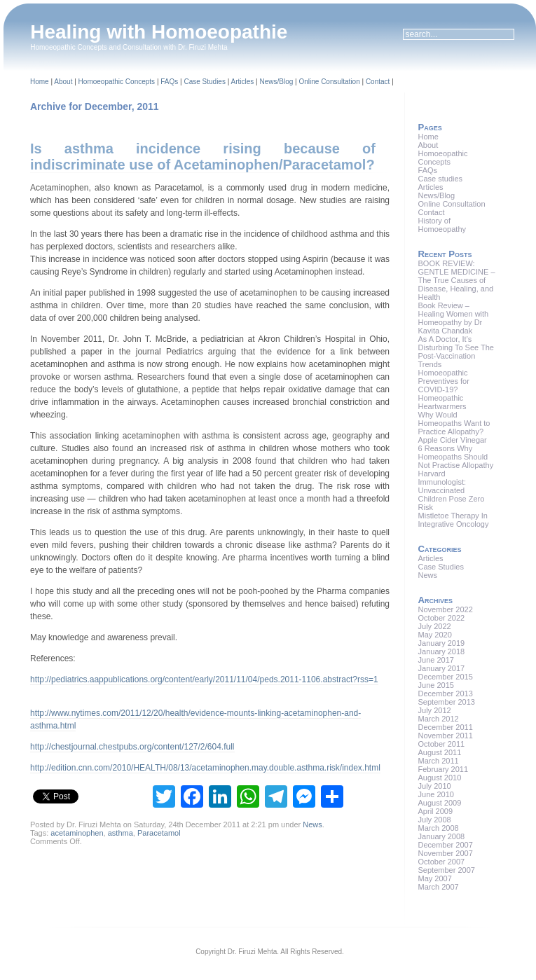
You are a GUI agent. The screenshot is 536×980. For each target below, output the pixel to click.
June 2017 (436, 660)
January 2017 (442, 668)
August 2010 (440, 778)
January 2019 (442, 643)
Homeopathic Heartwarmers (442, 402)
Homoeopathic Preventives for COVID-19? (444, 381)
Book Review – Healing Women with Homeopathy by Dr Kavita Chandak (454, 318)
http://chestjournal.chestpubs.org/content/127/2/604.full (132, 747)
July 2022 (435, 626)
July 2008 (435, 820)
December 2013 (446, 693)
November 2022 (446, 609)
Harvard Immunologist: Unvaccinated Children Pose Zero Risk (452, 490)
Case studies (441, 179)
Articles (243, 82)
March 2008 (439, 828)
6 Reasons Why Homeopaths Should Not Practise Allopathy (456, 457)
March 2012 (439, 719)
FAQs (169, 82)
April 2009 (436, 811)
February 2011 (444, 769)
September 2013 (447, 702)
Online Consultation (329, 82)
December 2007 (446, 845)
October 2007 (442, 862)
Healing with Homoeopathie (159, 32)
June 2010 (436, 794)
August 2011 (440, 752)
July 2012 (435, 710)
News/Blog (276, 82)
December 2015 (446, 677)
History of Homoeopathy (442, 225)
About (63, 82)
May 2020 (435, 635)
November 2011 (446, 736)
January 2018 (442, 651)
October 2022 (442, 618)
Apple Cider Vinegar (453, 440)
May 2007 (435, 878)
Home (40, 82)
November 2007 (446, 853)
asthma (121, 833)
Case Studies (204, 82)
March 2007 (439, 887)
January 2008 (442, 836)
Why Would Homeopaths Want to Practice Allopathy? (454, 423)
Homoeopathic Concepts (117, 82)
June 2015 (436, 685)
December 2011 (446, 727)
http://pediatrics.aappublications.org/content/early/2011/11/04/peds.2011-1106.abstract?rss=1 (204, 679)
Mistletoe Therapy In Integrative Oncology (454, 520)
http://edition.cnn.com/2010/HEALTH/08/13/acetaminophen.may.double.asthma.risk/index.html (205, 768)
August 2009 (440, 803)
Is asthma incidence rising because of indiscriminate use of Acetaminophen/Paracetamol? (203, 157)
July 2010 (435, 786)
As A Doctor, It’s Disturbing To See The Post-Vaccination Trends (456, 352)
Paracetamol (159, 833)
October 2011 (442, 744)
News (312, 824)
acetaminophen (77, 833)
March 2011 (439, 761)
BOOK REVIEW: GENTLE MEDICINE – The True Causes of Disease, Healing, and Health (457, 280)
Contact (378, 82)
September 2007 (447, 870)
